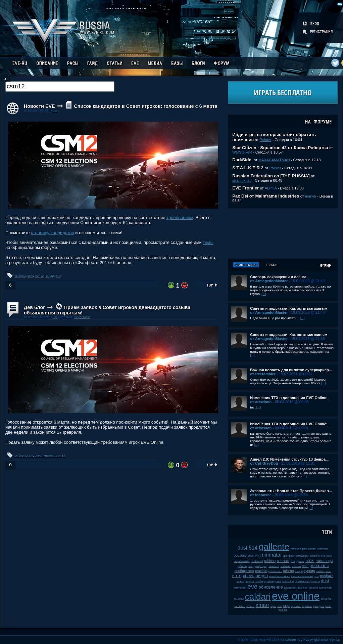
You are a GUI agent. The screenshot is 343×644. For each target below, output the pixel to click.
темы (208, 242)
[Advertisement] (283, 233)
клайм (259, 581)
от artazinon (261, 402)
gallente (274, 547)
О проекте (289, 640)
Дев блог (34, 307)
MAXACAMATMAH (274, 160)
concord (283, 561)
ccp (286, 606)
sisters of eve (317, 556)
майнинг (286, 566)
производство (272, 581)
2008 (251, 556)
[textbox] (60, 87)
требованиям (180, 218)
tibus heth (303, 588)
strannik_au (242, 180)
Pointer (266, 140)
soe (317, 576)
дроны (300, 561)
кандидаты (53, 276)
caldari (258, 597)
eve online (296, 596)
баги (329, 556)
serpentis (326, 599)
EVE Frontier (246, 188)
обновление (271, 587)
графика (327, 576)
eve (253, 587)
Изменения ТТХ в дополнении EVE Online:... (290, 398)
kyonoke (296, 606)
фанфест (289, 556)
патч (310, 561)
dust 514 (247, 548)
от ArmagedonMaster (269, 281)
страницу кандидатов (53, 233)
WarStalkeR (242, 152)
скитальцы (324, 561)
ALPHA (271, 188)
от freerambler (263, 374)
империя (296, 549)
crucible (261, 571)
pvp (257, 556)
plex (293, 561)
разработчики (241, 561)
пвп (280, 606)
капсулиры (302, 556)
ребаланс (319, 566)
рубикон (242, 566)
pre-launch (257, 561)
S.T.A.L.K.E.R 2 (248, 168)
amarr (263, 605)
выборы (20, 276)
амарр (299, 571)
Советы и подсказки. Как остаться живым (289, 308)
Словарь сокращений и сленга (278, 277)
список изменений (302, 576)
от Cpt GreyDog (264, 463)
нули (273, 606)
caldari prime (324, 571)
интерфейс (243, 576)
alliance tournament (321, 588)
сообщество (244, 571)
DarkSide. (242, 160)
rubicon (270, 561)
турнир (309, 571)
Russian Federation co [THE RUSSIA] (271, 176)
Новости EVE (39, 106)
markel (311, 196)
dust (325, 581)
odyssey (240, 555)
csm (30, 276)
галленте (240, 606)
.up (55, 111)
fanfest (240, 581)
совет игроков (45, 456)
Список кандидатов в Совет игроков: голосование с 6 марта (145, 106)
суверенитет (303, 581)
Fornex (335, 640)
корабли (307, 606)
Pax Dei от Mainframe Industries (266, 196)
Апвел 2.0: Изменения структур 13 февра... (289, 459)
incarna (315, 581)
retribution (288, 581)
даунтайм (290, 588)
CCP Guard (82, 317)
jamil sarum (309, 549)
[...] (264, 294)
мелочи (296, 566)
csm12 (39, 276)
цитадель (318, 606)
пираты (250, 581)
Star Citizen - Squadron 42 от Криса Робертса (280, 148)
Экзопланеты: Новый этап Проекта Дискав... (291, 491)
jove (250, 566)
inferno (289, 571)
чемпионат (240, 588)
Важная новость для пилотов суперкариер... (291, 370)
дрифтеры (260, 566)
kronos (251, 606)
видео (262, 576)
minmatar (271, 555)
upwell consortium (280, 576)
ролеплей (273, 566)
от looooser (260, 495)
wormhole (323, 549)
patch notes (275, 571)
